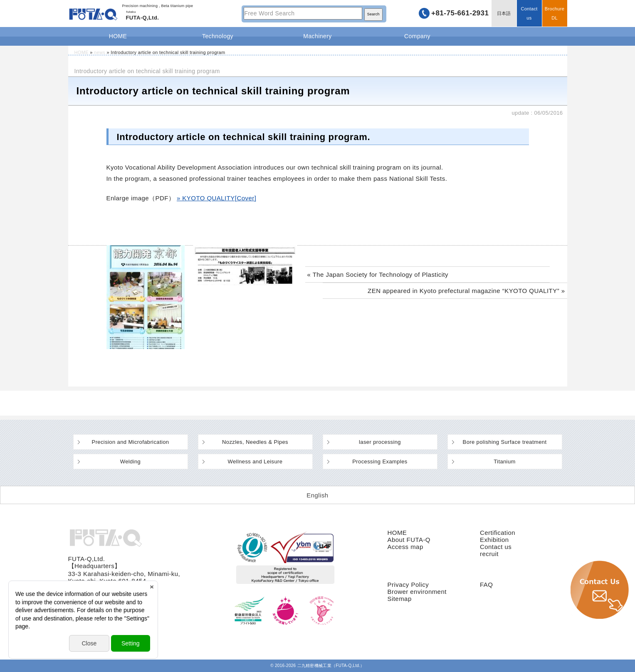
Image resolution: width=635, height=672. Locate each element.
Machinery (317, 36)
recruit (489, 554)
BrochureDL (555, 13)
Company (417, 36)
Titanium (505, 462)
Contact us (529, 13)
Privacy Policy (408, 585)
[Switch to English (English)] (317, 495)
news (100, 52)
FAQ (486, 585)
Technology (218, 36)
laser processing (380, 442)
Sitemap (400, 599)
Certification (498, 533)
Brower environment (417, 592)
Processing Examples (380, 462)
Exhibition (494, 540)
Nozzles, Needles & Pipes (255, 442)
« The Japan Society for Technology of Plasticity (378, 274)
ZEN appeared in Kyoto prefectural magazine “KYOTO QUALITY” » (466, 291)
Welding (130, 462)
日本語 (504, 13)
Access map (405, 547)
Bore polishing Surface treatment (505, 442)
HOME (118, 36)
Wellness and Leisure (255, 462)
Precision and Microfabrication (131, 442)
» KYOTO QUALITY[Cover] (216, 198)
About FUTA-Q (409, 540)
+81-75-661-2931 (460, 13)
